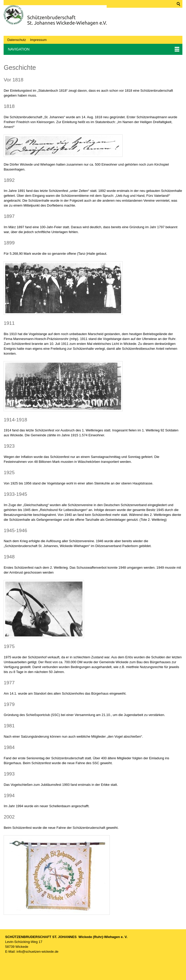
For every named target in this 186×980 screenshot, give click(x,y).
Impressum (38, 40)
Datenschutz (16, 40)
